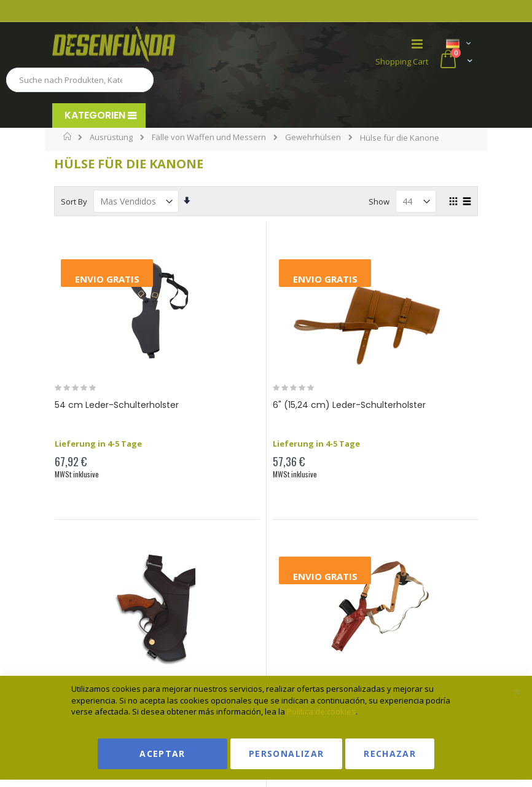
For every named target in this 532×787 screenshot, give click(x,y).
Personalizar (286, 754)
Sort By (74, 202)
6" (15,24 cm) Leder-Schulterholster (349, 405)
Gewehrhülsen (313, 137)
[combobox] (80, 80)
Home (68, 136)
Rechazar (390, 754)
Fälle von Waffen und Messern (209, 137)
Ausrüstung (111, 137)
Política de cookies (321, 711)
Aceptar (162, 754)
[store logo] (159, 44)
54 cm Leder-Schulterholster (117, 405)
